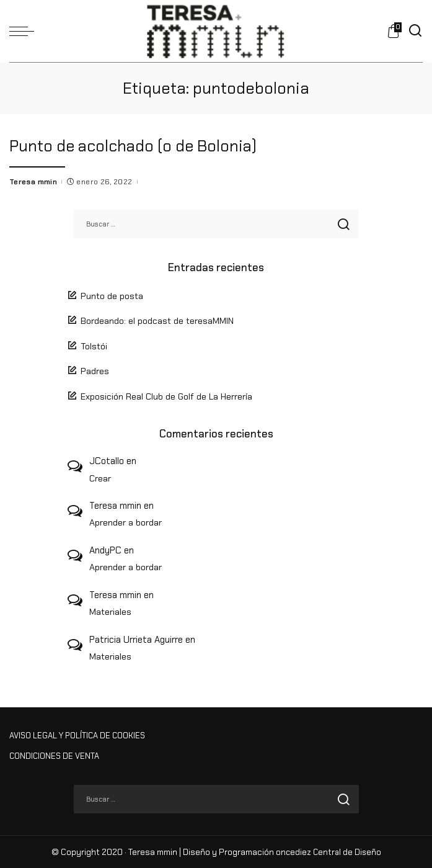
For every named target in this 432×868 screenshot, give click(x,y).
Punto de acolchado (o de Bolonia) (135, 146)
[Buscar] (415, 31)
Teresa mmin (33, 181)
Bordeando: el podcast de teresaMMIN (157, 321)
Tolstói (94, 346)
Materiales (110, 612)
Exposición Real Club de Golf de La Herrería (166, 396)
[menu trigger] (25, 31)
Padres (95, 371)
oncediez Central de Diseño (328, 852)
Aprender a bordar (126, 522)
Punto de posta (112, 295)
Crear (100, 478)
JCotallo (107, 461)
